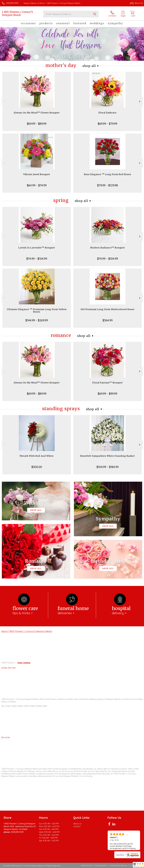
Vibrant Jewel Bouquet (37, 174)
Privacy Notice (101, 865)
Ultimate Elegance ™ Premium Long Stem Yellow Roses (37, 311)
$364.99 (108, 320)
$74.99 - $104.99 (37, 259)
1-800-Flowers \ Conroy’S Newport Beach (17, 13)
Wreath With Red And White (37, 456)
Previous (4, 101)
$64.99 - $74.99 (37, 185)
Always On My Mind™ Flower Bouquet (37, 113)
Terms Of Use (87, 865)
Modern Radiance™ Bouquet (108, 248)
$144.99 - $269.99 (37, 320)
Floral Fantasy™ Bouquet (108, 383)
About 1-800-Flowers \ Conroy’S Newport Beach (27, 631)
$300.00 (37, 467)
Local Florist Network (119, 865)
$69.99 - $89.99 (37, 124)
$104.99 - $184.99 (108, 467)
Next (140, 101)
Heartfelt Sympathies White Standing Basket (107, 456)
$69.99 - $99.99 (107, 394)
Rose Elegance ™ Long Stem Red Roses (108, 174)
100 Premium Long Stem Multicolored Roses (107, 309)
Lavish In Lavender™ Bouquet (37, 248)
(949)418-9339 (12, 3)
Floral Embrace (107, 113)
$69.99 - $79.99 (107, 124)
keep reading (24, 663)
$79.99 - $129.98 (107, 185)
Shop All (89, 66)
